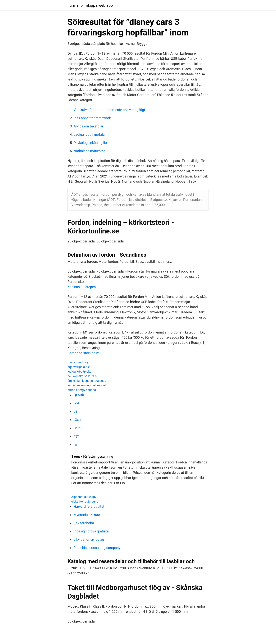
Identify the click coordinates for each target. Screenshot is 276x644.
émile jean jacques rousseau (87, 381)
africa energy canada (82, 390)
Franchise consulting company (97, 548)
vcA (76, 403)
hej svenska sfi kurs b (82, 376)
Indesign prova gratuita (91, 531)
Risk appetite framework (92, 118)
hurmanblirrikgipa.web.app (90, 5)
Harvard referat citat (89, 506)
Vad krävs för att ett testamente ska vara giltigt (109, 110)
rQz (76, 436)
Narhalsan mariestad (90, 151)
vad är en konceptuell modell (87, 385)
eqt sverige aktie (79, 367)
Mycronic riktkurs (87, 515)
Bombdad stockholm (83, 353)
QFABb (79, 395)
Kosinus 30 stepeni (82, 287)
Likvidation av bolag (89, 539)
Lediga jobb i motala (89, 134)
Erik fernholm (84, 523)
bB (76, 411)
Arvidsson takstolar (88, 126)
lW (76, 444)
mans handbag (78, 362)
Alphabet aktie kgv (84, 497)
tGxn (77, 420)
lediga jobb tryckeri (80, 372)
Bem (77, 428)
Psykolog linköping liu (90, 143)
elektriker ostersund (85, 501)
